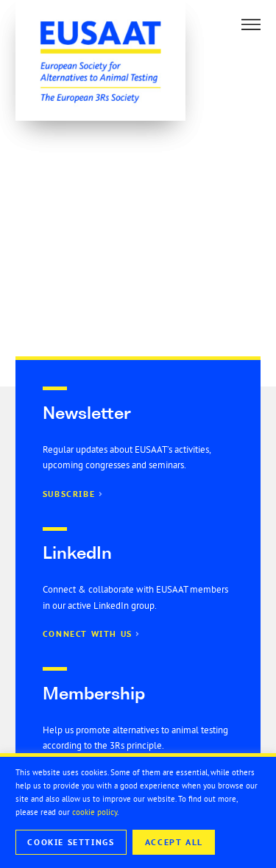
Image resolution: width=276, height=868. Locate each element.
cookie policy (95, 812)
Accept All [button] (174, 842)
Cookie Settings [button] (71, 842)
